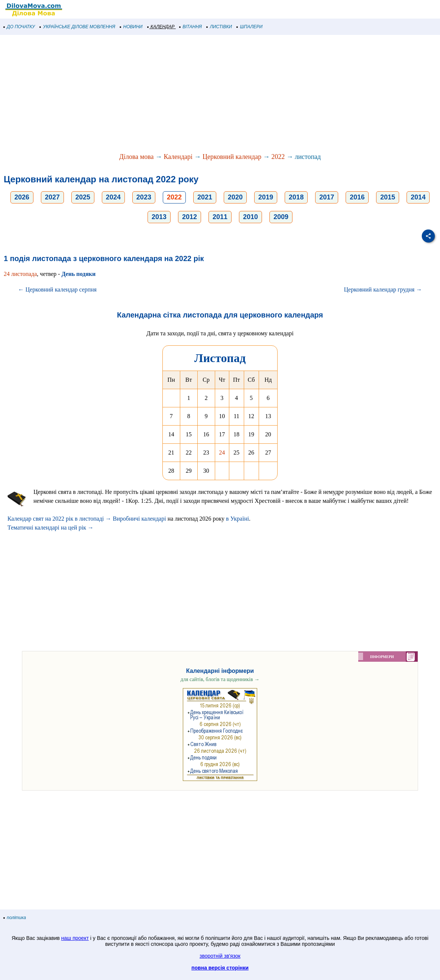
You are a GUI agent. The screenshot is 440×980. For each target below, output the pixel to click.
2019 (266, 197)
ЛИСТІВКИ (219, 27)
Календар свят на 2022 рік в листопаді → (59, 519)
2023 (144, 197)
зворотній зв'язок (220, 956)
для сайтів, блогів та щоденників (220, 679)
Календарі (178, 157)
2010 (250, 217)
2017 (327, 197)
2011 (220, 217)
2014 (418, 197)
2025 (83, 197)
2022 (278, 157)
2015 (388, 197)
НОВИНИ (131, 27)
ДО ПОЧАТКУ (19, 27)
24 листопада (20, 274)
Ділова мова (137, 157)
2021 (205, 197)
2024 (113, 197)
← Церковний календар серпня (57, 289)
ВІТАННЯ (191, 27)
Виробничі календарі (140, 519)
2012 (190, 217)
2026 (22, 197)
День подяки (78, 274)
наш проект (75, 938)
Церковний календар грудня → (383, 289)
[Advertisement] (220, 94)
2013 (159, 217)
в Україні (237, 519)
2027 (52, 197)
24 (222, 452)
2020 (235, 197)
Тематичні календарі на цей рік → (51, 528)
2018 (296, 197)
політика (15, 918)
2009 (281, 217)
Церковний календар (232, 157)
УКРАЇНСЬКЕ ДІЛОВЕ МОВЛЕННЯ (77, 27)
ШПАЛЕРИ (250, 27)
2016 (357, 197)
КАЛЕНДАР (161, 27)
